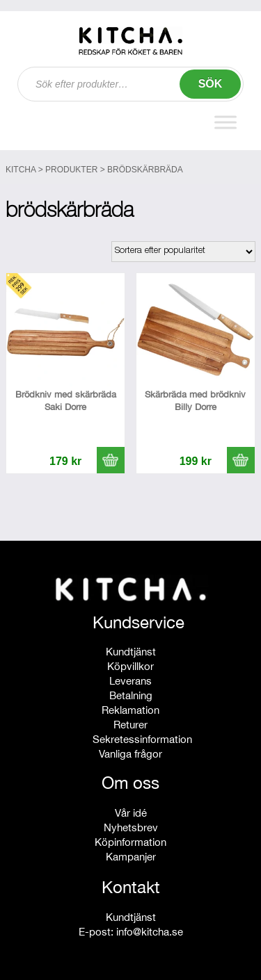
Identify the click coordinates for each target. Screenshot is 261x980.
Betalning (131, 695)
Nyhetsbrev (131, 827)
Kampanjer (131, 857)
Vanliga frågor (130, 754)
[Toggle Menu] (226, 122)
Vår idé (131, 813)
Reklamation (130, 710)
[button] (111, 460)
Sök (211, 84)
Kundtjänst (131, 652)
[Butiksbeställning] (183, 252)
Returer (130, 725)
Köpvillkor (130, 666)
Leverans (130, 681)
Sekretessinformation (142, 739)
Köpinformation (130, 842)
